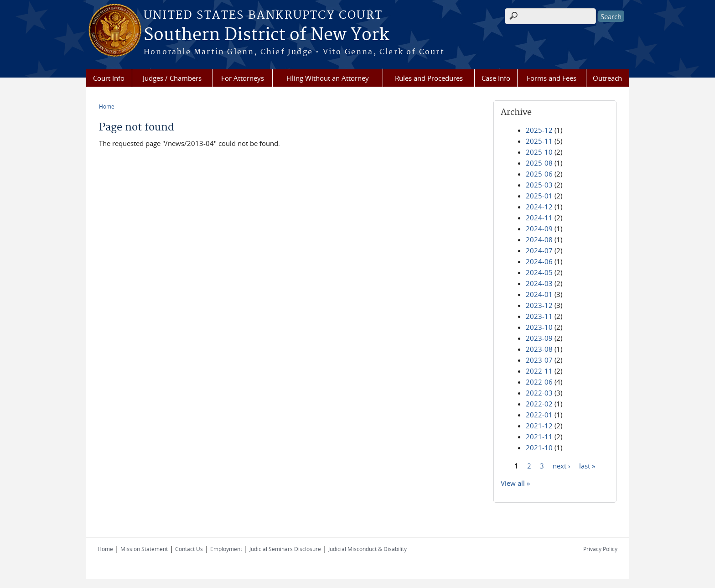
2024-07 (539, 250)
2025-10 (539, 152)
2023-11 (539, 316)
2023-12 (539, 305)
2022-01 (539, 415)
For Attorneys (243, 78)
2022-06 (539, 382)
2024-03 (539, 283)
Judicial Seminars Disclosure (285, 549)
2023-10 (539, 327)
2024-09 (539, 229)
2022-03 (539, 393)
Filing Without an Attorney (328, 78)
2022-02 (539, 404)
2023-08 (539, 349)
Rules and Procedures (429, 78)
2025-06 (539, 174)
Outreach (607, 78)
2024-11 (539, 218)
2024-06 (539, 261)
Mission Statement (144, 549)
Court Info (109, 78)
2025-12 (539, 130)
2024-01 (539, 294)
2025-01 (539, 196)
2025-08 (539, 163)
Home (107, 106)
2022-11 (539, 371)
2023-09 (539, 338)
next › (562, 465)
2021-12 (539, 426)
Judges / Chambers (172, 78)
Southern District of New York (266, 35)
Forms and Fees (552, 78)
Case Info (496, 78)
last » (587, 465)
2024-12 (539, 207)
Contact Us (189, 549)
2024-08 (539, 239)
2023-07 (539, 360)
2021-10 (539, 448)
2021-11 (539, 437)
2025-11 (539, 141)
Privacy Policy (600, 549)
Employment (226, 549)
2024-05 (539, 272)
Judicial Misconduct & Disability (368, 549)
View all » (515, 483)
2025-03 (539, 185)
